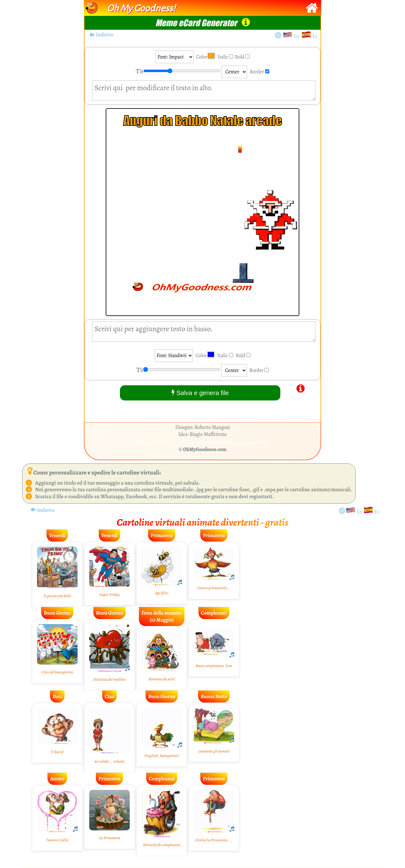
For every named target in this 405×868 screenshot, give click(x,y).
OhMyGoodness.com (205, 449)
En (297, 36)
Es (315, 36)
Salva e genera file (200, 393)
